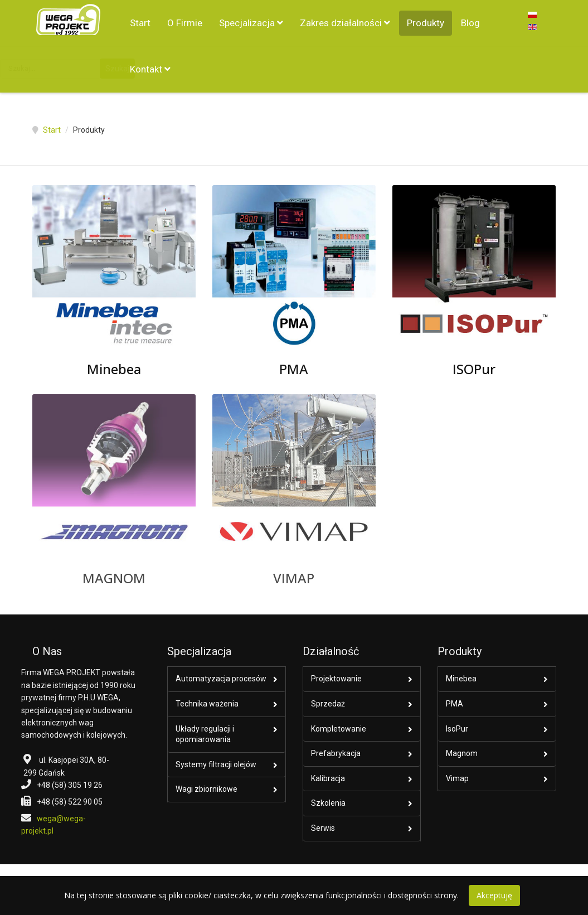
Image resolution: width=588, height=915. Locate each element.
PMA (294, 369)
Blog (470, 23)
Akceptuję (494, 895)
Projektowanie (336, 679)
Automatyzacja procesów (221, 679)
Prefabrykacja (336, 753)
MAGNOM (114, 578)
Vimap (457, 778)
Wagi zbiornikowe (206, 789)
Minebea (114, 369)
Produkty (426, 23)
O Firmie (185, 23)
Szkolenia (328, 803)
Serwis (323, 828)
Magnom (462, 753)
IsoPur (457, 729)
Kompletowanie (339, 729)
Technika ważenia (207, 704)
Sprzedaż (328, 704)
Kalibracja (328, 778)
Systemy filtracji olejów (216, 764)
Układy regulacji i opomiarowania (205, 734)
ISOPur (474, 369)
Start (140, 23)
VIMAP (294, 578)
